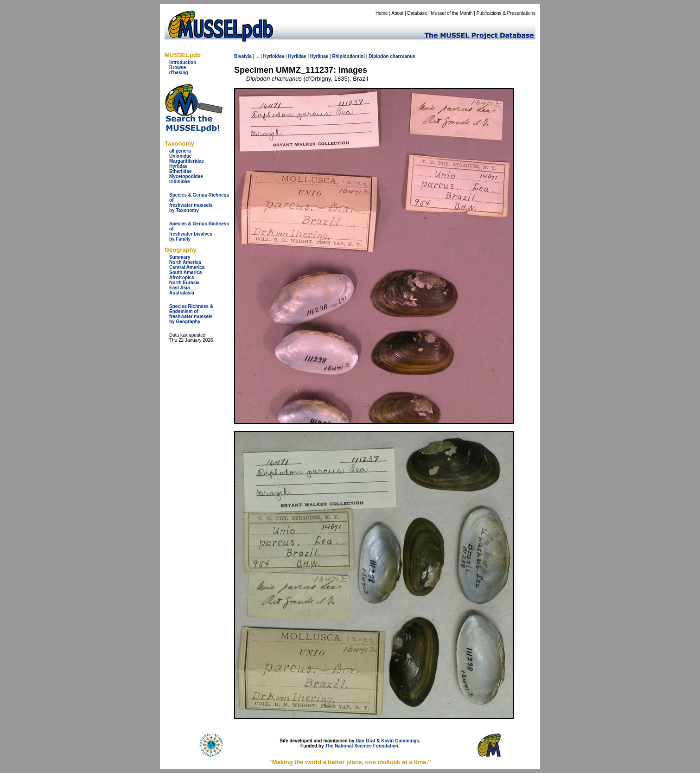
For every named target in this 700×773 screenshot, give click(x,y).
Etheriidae (180, 171)
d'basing (179, 73)
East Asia (180, 288)
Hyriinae (319, 56)
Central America (187, 267)
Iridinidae (179, 182)
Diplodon (379, 56)
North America (185, 262)
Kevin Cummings (400, 741)
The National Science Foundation (362, 746)
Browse (178, 67)
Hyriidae (178, 166)
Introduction (183, 62)
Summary (180, 257)
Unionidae (180, 156)
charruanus (402, 56)
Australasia (182, 293)
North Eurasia (185, 283)
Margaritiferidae (187, 161)
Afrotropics (182, 278)
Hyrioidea (274, 56)
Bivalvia (243, 56)
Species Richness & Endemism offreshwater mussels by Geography (191, 314)
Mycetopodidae (186, 176)
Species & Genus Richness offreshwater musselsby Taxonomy (199, 203)
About (397, 13)
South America (185, 272)
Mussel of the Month (452, 13)
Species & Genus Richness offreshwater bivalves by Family (199, 231)
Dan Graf (365, 741)
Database (417, 13)
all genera (180, 151)
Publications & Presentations (506, 13)
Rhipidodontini (348, 56)
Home (382, 13)
